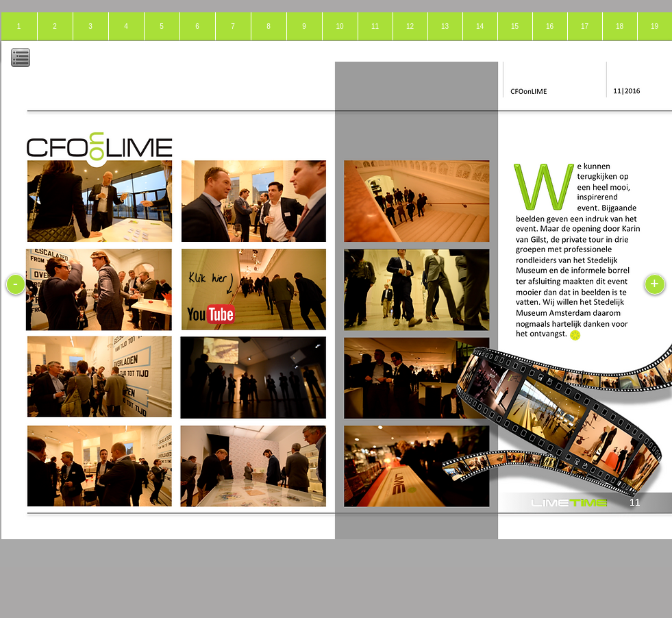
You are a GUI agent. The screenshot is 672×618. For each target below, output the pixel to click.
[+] (655, 284)
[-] (16, 284)
